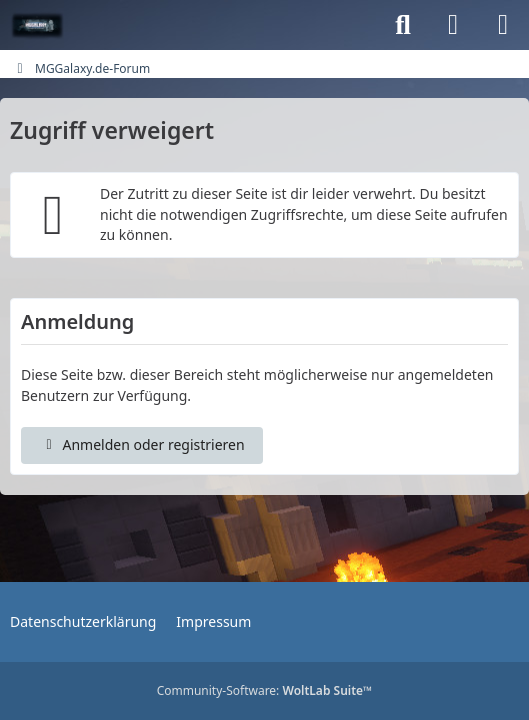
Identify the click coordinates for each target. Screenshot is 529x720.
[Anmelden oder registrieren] (453, 25)
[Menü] (503, 25)
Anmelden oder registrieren (142, 444)
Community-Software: (265, 690)
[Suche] (403, 25)
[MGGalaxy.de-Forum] (37, 25)
